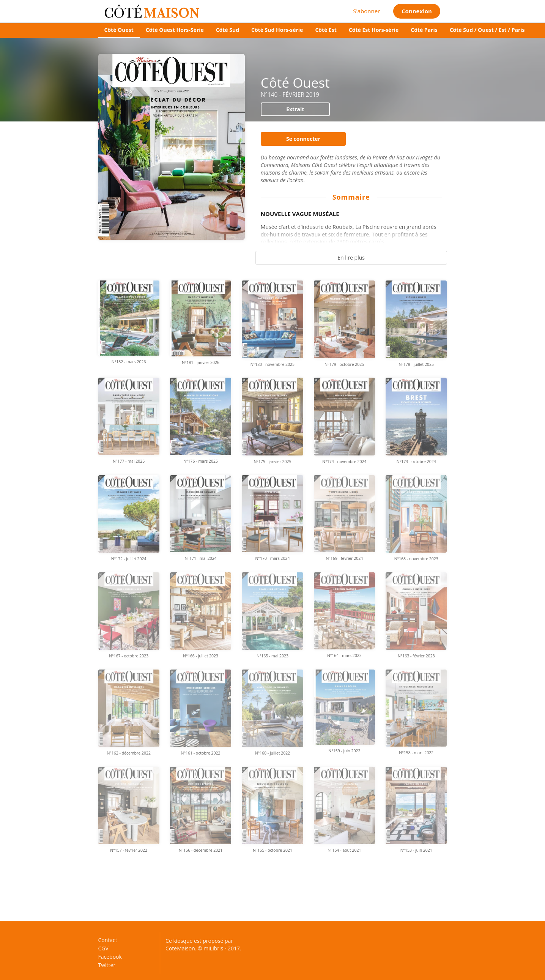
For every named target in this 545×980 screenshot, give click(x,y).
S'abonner (366, 11)
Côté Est (326, 30)
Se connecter (303, 139)
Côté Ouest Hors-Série (175, 30)
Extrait (295, 109)
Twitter (107, 965)
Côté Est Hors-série (374, 30)
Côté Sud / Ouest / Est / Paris (487, 30)
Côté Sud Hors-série (277, 30)
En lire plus (351, 258)
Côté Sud (228, 30)
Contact (108, 940)
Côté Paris (424, 30)
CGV (103, 948)
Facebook (110, 957)
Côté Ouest (119, 30)
